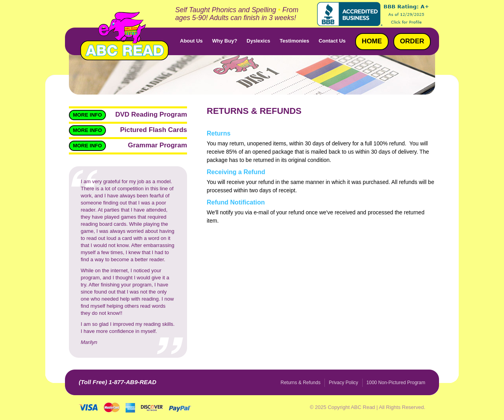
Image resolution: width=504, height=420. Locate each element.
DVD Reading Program (151, 114)
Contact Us (332, 41)
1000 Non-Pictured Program (396, 383)
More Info (87, 115)
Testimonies (294, 41)
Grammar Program (157, 145)
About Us (191, 41)
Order (412, 41)
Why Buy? (225, 41)
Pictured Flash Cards (154, 130)
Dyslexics (258, 41)
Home (372, 41)
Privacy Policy (344, 383)
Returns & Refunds (301, 383)
